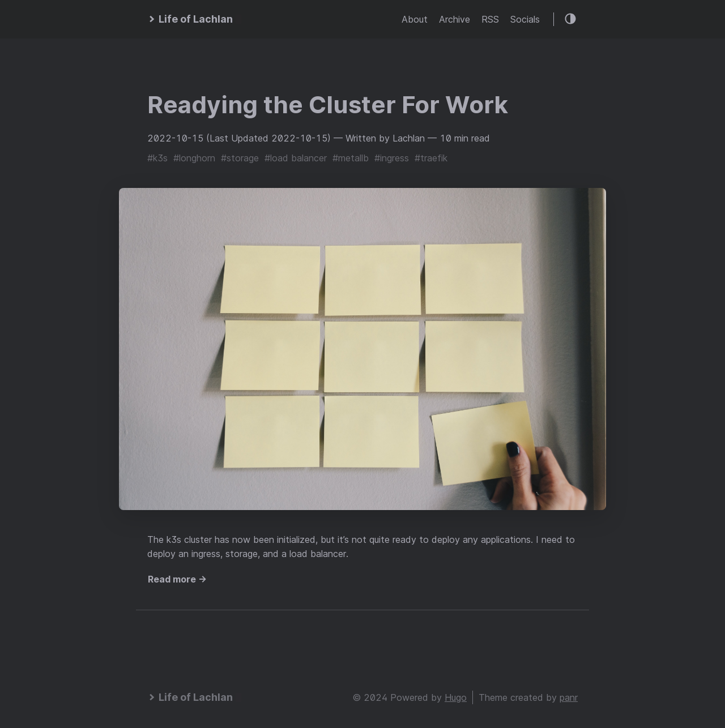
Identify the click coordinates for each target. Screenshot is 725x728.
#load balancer (296, 158)
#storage (240, 158)
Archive (455, 19)
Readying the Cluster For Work (328, 104)
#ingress (392, 158)
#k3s (157, 158)
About (415, 19)
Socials (525, 19)
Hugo (456, 697)
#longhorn (194, 158)
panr (569, 697)
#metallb (351, 158)
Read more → (177, 579)
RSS (490, 19)
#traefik (431, 158)
